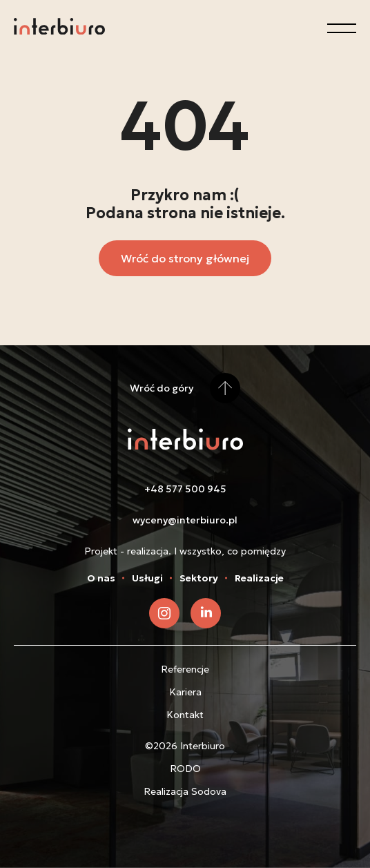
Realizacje (259, 578)
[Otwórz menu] (342, 28)
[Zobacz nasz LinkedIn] (206, 613)
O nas (101, 578)
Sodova (209, 791)
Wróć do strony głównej (185, 258)
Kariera (185, 692)
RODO (185, 769)
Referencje (185, 669)
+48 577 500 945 (185, 489)
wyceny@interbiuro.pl (185, 520)
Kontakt (185, 715)
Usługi (147, 578)
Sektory (199, 578)
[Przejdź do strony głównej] (59, 29)
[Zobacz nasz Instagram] (164, 613)
